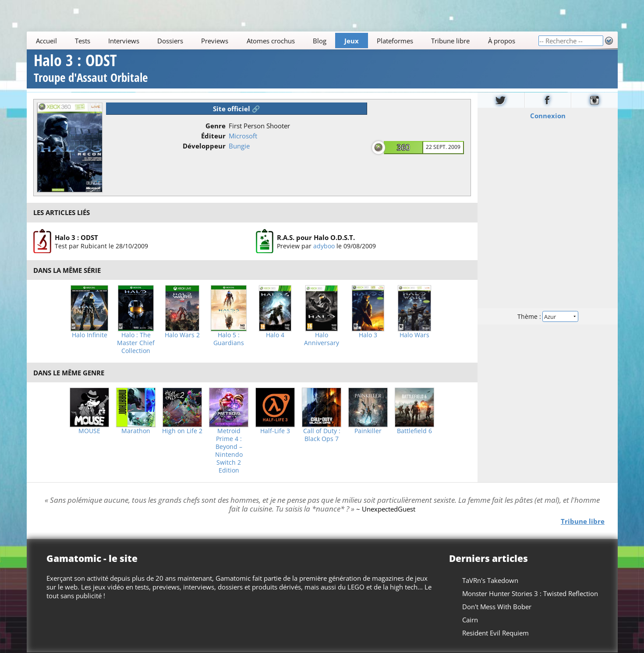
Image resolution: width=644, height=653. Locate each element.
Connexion (547, 115)
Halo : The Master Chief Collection (136, 343)
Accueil (46, 41)
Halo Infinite (90, 335)
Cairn (470, 620)
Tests (82, 41)
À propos (501, 41)
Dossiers (170, 41)
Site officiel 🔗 (237, 109)
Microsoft (243, 136)
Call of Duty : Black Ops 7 (322, 435)
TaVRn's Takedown (490, 580)
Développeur (204, 146)
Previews (215, 41)
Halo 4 (275, 335)
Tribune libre (450, 41)
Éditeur (213, 136)
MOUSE (89, 431)
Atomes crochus (270, 41)
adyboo (324, 246)
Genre (216, 126)
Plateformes (395, 41)
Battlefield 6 (414, 431)
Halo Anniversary (322, 339)
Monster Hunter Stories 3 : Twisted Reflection (530, 593)
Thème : (547, 316)
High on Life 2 (182, 431)
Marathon (136, 431)
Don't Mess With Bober (497, 607)
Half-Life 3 (275, 431)
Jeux (352, 41)
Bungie (239, 146)
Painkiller (368, 431)
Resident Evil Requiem (495, 633)
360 (403, 147)
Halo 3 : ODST (91, 69)
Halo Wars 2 (182, 335)
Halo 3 (368, 335)
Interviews (124, 41)
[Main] (282, 41)
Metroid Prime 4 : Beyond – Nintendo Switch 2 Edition (229, 451)
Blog (319, 41)
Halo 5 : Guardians (229, 339)
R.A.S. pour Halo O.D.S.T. (316, 237)
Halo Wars (414, 335)
